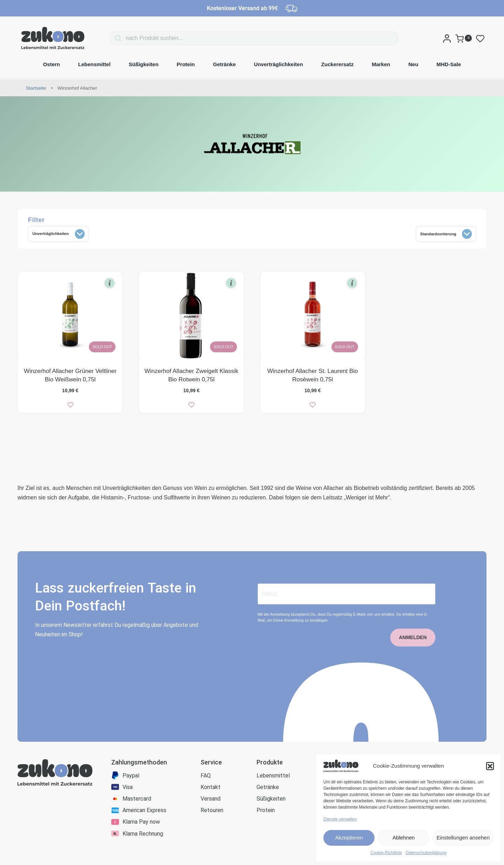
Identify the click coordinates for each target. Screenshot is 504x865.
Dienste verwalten (340, 819)
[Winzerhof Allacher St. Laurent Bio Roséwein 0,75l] (313, 318)
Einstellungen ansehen (463, 838)
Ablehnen (403, 838)
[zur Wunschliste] (70, 407)
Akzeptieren (349, 838)
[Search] (107, 38)
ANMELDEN (413, 652)
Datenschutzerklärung (426, 853)
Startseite (36, 88)
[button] (490, 766)
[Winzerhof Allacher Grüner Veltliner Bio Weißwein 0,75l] (70, 318)
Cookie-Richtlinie (386, 853)
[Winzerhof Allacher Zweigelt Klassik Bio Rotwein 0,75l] (191, 318)
